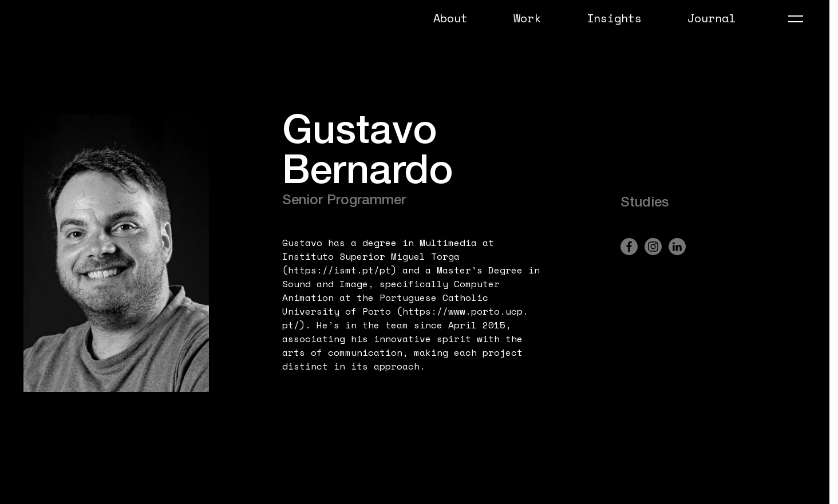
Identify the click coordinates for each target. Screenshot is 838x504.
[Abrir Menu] (796, 19)
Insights (614, 18)
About (450, 18)
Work (527, 18)
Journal (711, 18)
